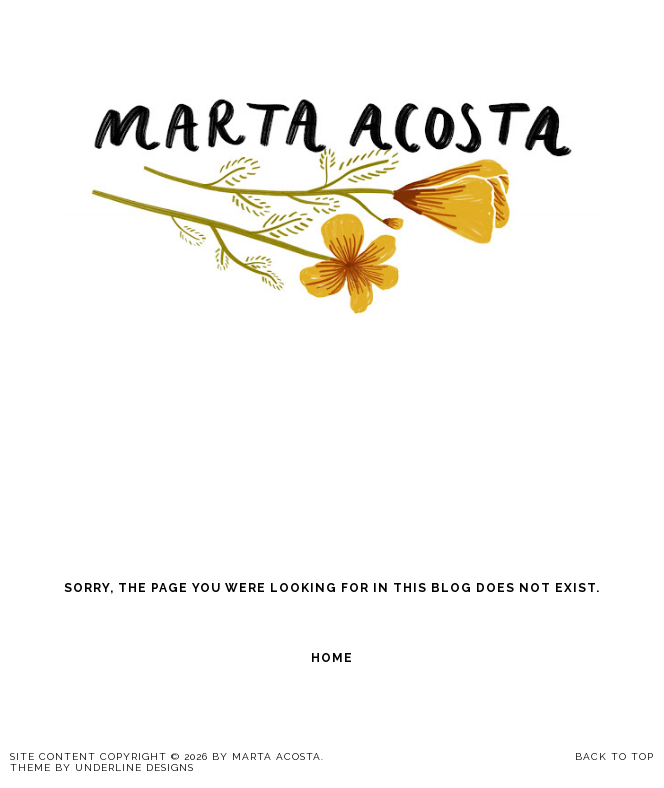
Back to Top (614, 756)
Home (332, 658)
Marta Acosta (276, 756)
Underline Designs (134, 767)
